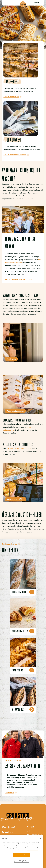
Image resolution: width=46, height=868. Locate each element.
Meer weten (10, 793)
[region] (22, 852)
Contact (31, 827)
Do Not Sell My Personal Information (22, 861)
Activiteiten (8, 832)
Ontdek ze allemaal (10, 544)
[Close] (41, 838)
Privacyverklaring (34, 835)
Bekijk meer (11, 359)
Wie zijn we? (8, 827)
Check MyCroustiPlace (16, 499)
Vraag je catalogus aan (15, 411)
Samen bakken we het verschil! (17, 279)
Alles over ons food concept (15, 155)
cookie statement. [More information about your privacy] (32, 850)
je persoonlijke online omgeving (20, 448)
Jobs (29, 831)
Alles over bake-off (11, 97)
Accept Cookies (22, 855)
